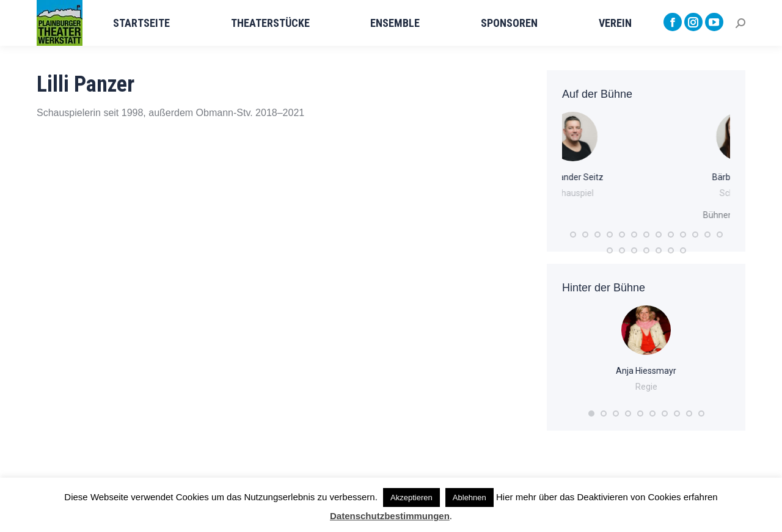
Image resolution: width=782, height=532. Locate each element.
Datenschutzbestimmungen (390, 516)
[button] (573, 235)
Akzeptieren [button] (411, 497)
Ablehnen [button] (470, 497)
